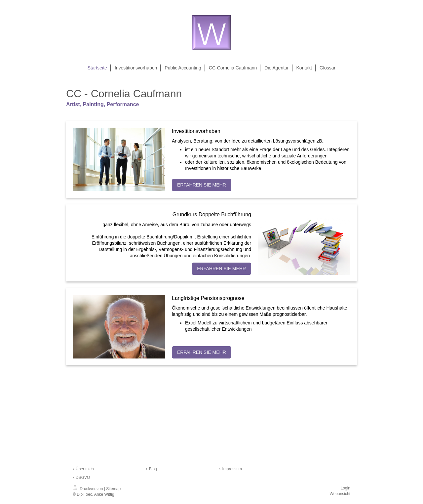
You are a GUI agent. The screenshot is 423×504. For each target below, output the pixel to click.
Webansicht (340, 494)
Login (346, 488)
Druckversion (88, 489)
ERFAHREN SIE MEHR (202, 185)
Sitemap (113, 489)
